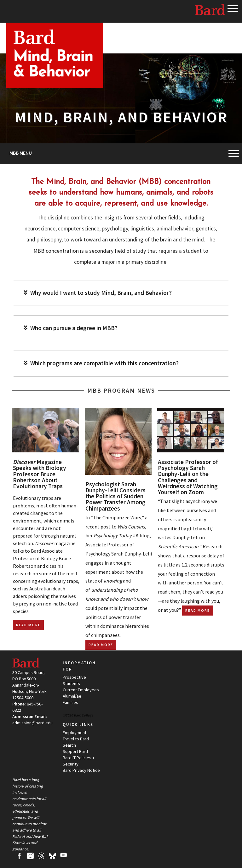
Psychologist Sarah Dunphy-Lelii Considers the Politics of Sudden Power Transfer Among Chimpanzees (115, 496)
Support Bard (75, 751)
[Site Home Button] (55, 86)
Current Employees (81, 690)
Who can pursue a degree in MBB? (71, 328)
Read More (28, 625)
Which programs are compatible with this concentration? (101, 363)
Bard (210, 11)
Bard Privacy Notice (81, 770)
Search (69, 745)
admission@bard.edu (32, 723)
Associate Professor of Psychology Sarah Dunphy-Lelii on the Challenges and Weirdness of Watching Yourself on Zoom (188, 477)
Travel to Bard (76, 739)
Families (70, 702)
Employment (75, 733)
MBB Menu (21, 153)
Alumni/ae (72, 696)
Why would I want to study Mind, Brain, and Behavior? (98, 293)
